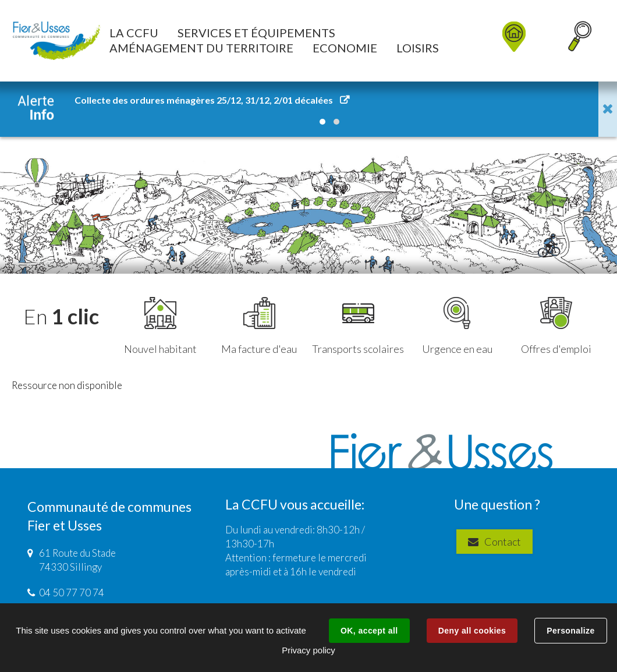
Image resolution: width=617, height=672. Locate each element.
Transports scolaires (358, 326)
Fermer (608, 109)
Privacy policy (308, 650)
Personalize (570, 631)
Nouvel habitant (160, 326)
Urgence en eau (457, 326)
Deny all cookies (472, 631)
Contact (500, 542)
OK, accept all (369, 631)
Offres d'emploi (556, 326)
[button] (134, 33)
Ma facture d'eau (259, 326)
